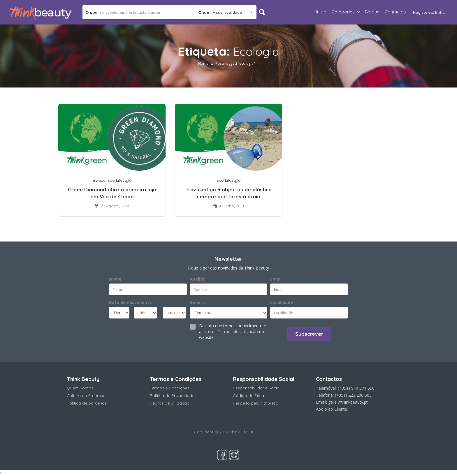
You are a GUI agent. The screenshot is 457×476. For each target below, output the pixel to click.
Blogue (372, 12)
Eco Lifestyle (119, 180)
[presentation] (144, 333)
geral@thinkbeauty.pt (348, 402)
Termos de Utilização (238, 331)
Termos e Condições (170, 388)
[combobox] (225, 12)
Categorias (343, 12)
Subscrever (309, 334)
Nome (115, 279)
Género (197, 302)
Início (321, 12)
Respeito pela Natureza (256, 403)
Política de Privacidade (172, 395)
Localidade (282, 302)
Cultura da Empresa (86, 395)
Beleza (99, 180)
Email (276, 279)
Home (203, 63)
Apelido (198, 279)
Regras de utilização (170, 403)
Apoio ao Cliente (332, 409)
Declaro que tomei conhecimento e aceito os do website (233, 331)
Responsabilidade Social (257, 388)
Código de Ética (248, 395)
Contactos (395, 12)
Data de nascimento (130, 302)
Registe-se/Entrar (430, 12)
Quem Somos (80, 388)
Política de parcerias (87, 403)
